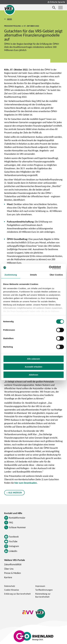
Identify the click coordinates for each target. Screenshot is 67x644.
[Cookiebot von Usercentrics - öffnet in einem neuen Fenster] (52, 268)
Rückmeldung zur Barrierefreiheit (43, 595)
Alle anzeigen (15, 493)
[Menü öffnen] (60, 7)
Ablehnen (33, 375)
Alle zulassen (33, 359)
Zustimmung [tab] (11, 275)
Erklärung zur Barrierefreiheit (17, 594)
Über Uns (9, 569)
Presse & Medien (13, 573)
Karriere (8, 577)
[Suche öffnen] (54, 7)
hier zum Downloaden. (26, 483)
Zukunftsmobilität (13, 564)
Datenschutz (10, 586)
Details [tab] (34, 275)
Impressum (40, 586)
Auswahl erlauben (33, 367)
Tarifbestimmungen (44, 590)
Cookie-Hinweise (12, 590)
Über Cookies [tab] (56, 275)
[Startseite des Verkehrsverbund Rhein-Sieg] (10, 10)
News (10, 19)
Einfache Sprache (56, 2)
